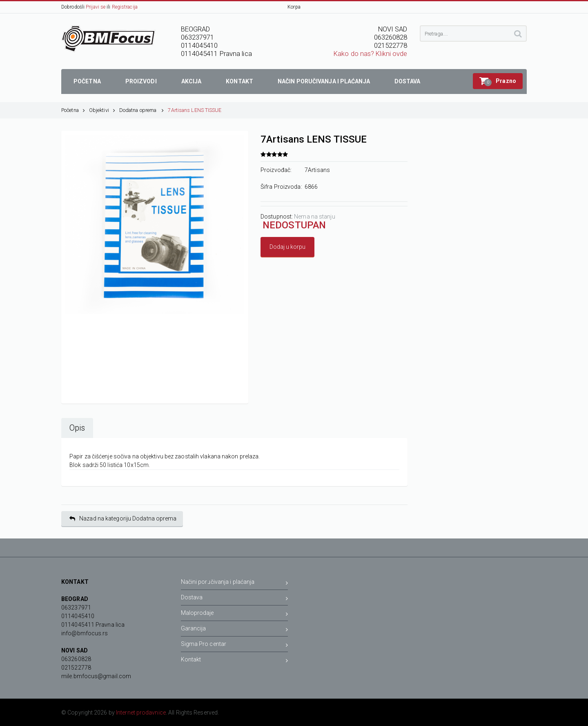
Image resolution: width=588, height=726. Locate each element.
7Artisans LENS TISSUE (195, 110)
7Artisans (317, 170)
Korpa (294, 7)
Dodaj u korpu (287, 247)
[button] (498, 81)
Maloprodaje (235, 614)
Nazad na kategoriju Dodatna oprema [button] (123, 519)
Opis (77, 428)
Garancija (235, 630)
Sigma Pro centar (235, 645)
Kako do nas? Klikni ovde (370, 54)
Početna (73, 110)
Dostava (235, 599)
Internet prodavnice (141, 713)
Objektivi (102, 110)
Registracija (125, 7)
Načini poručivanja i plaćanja (235, 583)
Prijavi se (96, 7)
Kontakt (235, 661)
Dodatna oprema (142, 110)
